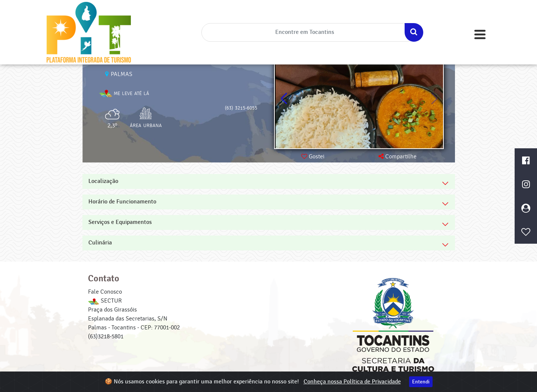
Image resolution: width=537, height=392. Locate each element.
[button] (434, 99)
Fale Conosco (105, 292)
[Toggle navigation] (480, 34)
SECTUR (105, 301)
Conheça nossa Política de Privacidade (352, 382)
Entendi (421, 382)
